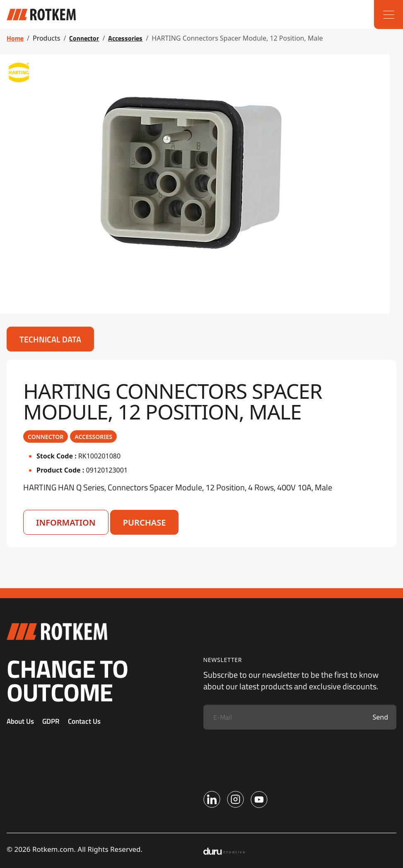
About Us (20, 721)
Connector (84, 38)
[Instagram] (235, 799)
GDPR (51, 721)
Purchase (145, 522)
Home (15, 38)
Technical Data (50, 339)
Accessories (125, 38)
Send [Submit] (380, 717)
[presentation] (266, 754)
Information (66, 522)
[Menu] (389, 15)
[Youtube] (259, 799)
